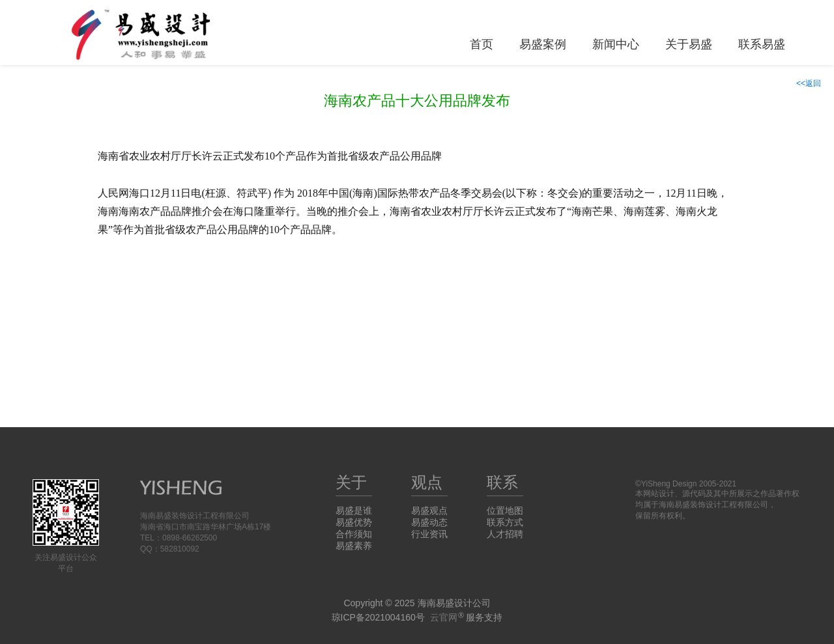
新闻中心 (616, 44)
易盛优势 (354, 522)
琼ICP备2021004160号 (378, 617)
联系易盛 (762, 44)
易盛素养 (354, 546)
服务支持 (467, 617)
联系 (502, 482)
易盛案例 (543, 44)
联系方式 (505, 522)
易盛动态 (429, 522)
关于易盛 (689, 44)
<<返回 (809, 83)
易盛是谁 (354, 511)
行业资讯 (429, 534)
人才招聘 (505, 534)
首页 (482, 44)
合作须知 (354, 534)
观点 (427, 482)
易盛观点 (429, 511)
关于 (351, 482)
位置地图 (505, 511)
